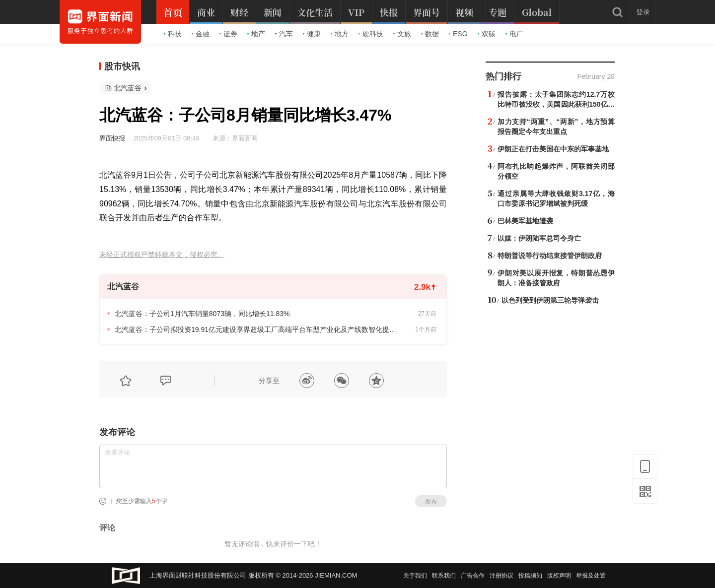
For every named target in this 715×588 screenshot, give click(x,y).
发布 (431, 502)
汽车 (284, 34)
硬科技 (371, 34)
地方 (340, 34)
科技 (173, 34)
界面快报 (112, 138)
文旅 (402, 34)
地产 (256, 34)
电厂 (514, 34)
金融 (201, 34)
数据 (430, 34)
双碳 (487, 34)
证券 (228, 34)
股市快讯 (122, 66)
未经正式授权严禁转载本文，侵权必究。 (162, 255)
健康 (312, 34)
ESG (458, 34)
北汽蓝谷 (128, 88)
